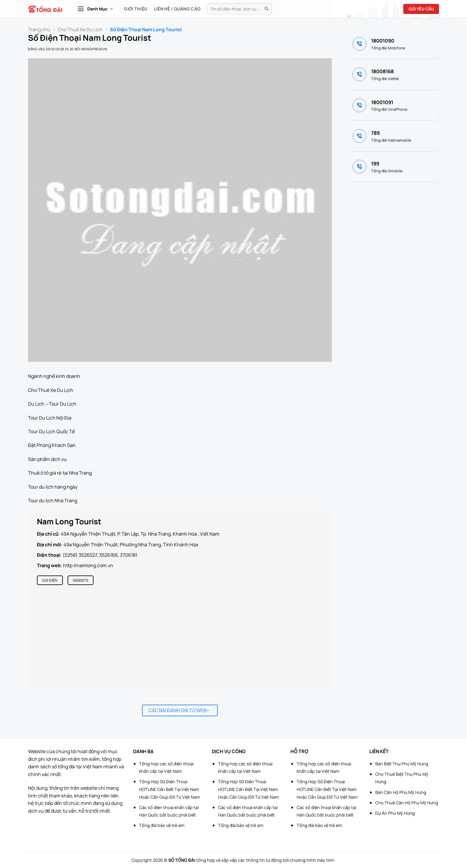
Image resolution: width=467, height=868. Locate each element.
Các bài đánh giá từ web (179, 710)
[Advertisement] (437, 779)
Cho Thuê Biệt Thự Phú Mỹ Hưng (402, 778)
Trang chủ (39, 30)
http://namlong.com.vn (88, 565)
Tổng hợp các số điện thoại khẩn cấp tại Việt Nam (166, 768)
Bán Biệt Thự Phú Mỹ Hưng (402, 764)
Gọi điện (50, 580)
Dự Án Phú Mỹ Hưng (395, 813)
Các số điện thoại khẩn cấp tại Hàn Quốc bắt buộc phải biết (169, 811)
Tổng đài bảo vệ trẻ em (162, 825)
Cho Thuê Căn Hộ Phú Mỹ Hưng (407, 803)
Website (81, 580)
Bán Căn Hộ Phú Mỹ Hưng (401, 792)
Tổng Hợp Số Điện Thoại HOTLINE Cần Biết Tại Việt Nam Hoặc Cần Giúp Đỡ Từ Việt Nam (169, 789)
